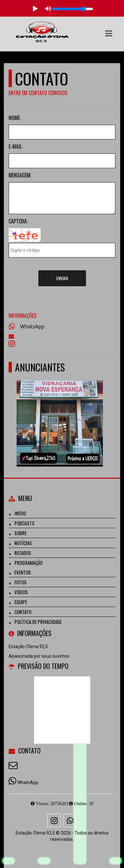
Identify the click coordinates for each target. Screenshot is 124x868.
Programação (28, 563)
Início (20, 513)
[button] (109, 34)
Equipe (21, 602)
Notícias (23, 543)
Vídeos (21, 592)
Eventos (23, 572)
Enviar (62, 278)
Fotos (20, 582)
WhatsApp (32, 326)
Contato (23, 612)
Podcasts (24, 523)
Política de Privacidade (38, 622)
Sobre (20, 533)
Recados (23, 553)
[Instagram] (54, 820)
